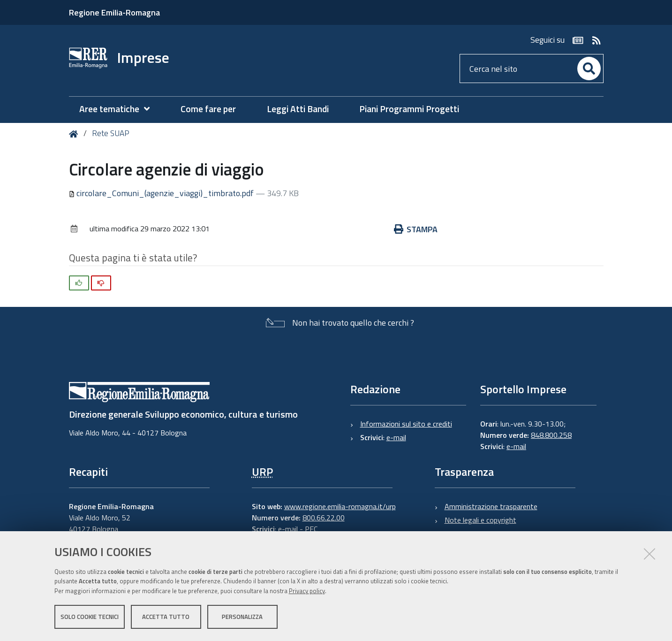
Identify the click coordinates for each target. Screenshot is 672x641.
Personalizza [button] (242, 617)
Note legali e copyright (480, 520)
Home (75, 134)
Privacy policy (307, 591)
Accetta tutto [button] (166, 617)
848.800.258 (551, 435)
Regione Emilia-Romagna (114, 12)
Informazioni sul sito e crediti (406, 424)
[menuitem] (119, 109)
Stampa (416, 229)
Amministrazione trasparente (491, 506)
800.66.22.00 (324, 518)
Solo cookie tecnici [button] (90, 617)
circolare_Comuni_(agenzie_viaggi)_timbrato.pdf (162, 193)
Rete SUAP (111, 133)
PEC (311, 529)
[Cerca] (589, 69)
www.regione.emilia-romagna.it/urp (340, 506)
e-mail (396, 437)
